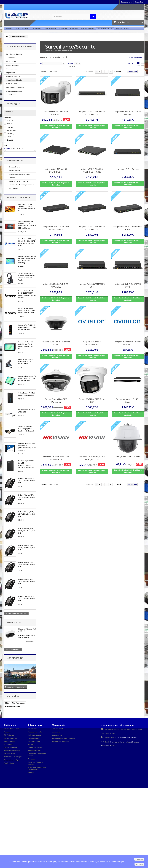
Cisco (10, 140)
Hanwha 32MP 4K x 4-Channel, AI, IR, (56, 343)
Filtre (7, 703)
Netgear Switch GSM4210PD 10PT (128, 286)
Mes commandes (58, 729)
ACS (10, 121)
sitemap (31, 773)
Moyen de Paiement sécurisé (18, 181)
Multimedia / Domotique (15, 87)
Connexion (139, 2)
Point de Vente (12, 84)
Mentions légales (14, 171)
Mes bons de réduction (60, 741)
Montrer (70, 63)
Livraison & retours (15, 167)
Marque (9, 29)
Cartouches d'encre (13, 707)
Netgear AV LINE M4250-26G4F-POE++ (56, 171)
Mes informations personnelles (63, 738)
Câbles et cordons (50, 29)
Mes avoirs (56, 732)
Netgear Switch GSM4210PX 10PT (92, 286)
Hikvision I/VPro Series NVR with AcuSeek (56, 458)
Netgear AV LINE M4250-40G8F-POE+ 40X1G (92, 171)
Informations (15, 161)
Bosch (11, 137)
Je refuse (139, 864)
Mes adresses (57, 735)
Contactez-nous (127, 2)
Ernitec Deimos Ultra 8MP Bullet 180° (56, 113)
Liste (143, 64)
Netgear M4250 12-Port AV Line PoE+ (128, 228)
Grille (138, 64)
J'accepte (139, 859)
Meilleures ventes (35, 735)
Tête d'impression (18, 703)
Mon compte (59, 725)
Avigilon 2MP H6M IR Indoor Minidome (128, 343)
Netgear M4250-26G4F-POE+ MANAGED (56, 286)
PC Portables (11, 61)
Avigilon (11, 130)
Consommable (36, 29)
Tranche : (8, 148)
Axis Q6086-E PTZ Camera (128, 457)
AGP (10, 124)
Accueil (31, 744)
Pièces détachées (22, 29)
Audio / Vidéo (11, 95)
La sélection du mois (122, 29)
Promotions (14, 622)
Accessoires (63, 29)
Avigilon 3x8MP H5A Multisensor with (92, 343)
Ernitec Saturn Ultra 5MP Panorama (56, 401)
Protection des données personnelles (21, 185)
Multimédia (74, 29)
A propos (11, 178)
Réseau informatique (88, 29)
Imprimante (11, 73)
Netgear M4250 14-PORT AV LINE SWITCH (92, 113)
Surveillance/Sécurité (105, 29)
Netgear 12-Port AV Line (128, 169)
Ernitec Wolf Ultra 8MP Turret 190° (92, 401)
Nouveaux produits (18, 197)
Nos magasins (13, 188)
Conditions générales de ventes (19, 174)
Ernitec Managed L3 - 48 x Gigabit (128, 401)
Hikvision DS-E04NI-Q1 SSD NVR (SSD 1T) (92, 458)
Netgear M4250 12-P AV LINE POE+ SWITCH (56, 228)
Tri (41, 63)
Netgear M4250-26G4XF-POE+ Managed (128, 113)
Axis (10, 134)
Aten (10, 127)
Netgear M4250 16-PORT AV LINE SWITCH (92, 228)
